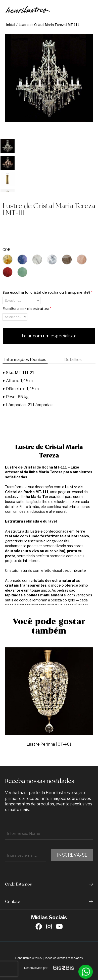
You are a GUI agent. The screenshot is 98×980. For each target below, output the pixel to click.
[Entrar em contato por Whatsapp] (86, 972)
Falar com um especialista (49, 336)
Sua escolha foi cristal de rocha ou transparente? (47, 292)
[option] (8, 146)
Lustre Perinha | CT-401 (49, 744)
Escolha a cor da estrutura (27, 309)
